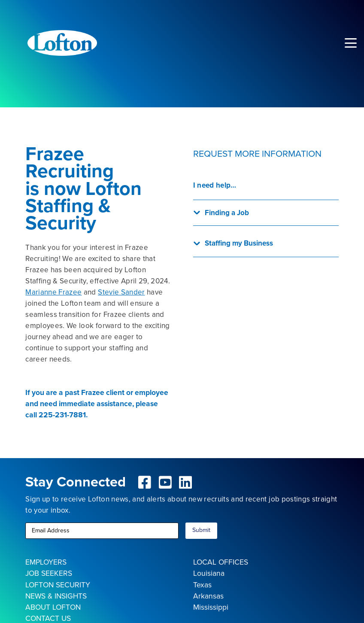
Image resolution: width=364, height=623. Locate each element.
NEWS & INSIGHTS (56, 596)
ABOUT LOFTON (53, 607)
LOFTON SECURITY (58, 585)
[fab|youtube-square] (165, 482)
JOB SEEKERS (49, 573)
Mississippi (211, 607)
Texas (202, 585)
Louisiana (209, 573)
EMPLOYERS (46, 562)
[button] (350, 43)
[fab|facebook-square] (145, 482)
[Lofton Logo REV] (62, 43)
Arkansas (208, 596)
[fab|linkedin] (186, 482)
